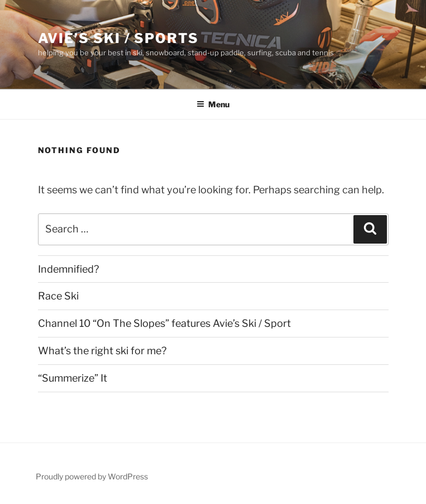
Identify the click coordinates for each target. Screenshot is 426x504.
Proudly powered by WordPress (92, 476)
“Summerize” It (73, 378)
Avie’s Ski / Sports (118, 38)
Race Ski (58, 296)
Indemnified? (68, 269)
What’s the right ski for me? (102, 351)
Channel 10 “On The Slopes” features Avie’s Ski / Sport (164, 323)
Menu (213, 104)
